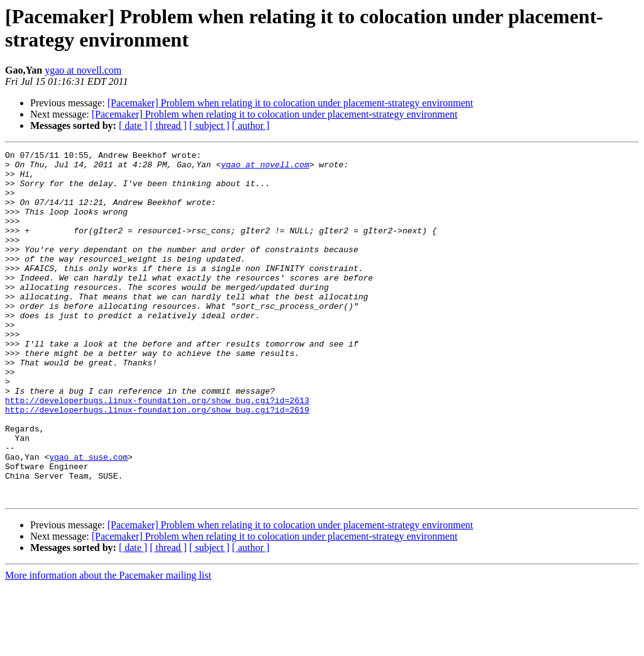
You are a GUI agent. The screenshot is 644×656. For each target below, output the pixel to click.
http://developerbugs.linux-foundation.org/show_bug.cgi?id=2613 (157, 451)
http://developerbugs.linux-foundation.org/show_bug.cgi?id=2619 (157, 462)
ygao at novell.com (83, 70)
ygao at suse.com (88, 519)
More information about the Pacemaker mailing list (108, 645)
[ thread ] (168, 125)
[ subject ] (209, 125)
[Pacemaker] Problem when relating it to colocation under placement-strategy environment (291, 103)
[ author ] (251, 125)
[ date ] (133, 125)
